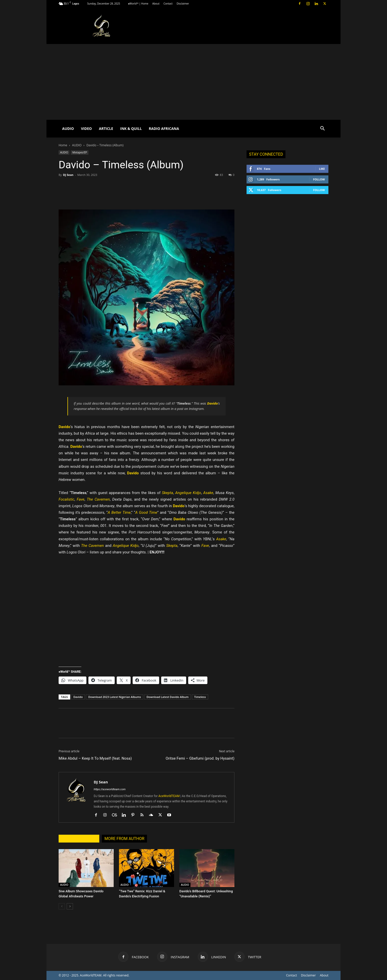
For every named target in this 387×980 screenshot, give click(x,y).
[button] (322, 129)
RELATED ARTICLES (79, 839)
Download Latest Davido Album (168, 697)
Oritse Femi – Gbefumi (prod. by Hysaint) (200, 758)
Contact (168, 4)
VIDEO (86, 129)
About (156, 4)
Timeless (200, 697)
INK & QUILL (131, 129)
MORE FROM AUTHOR (124, 839)
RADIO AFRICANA (164, 129)
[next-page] (70, 906)
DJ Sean (68, 175)
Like (322, 169)
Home (63, 145)
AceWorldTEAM (169, 796)
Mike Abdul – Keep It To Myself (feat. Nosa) (95, 758)
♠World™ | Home (138, 4)
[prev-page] (62, 906)
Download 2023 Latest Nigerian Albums (114, 697)
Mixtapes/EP (80, 152)
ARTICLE (106, 129)
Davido (78, 697)
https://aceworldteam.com (110, 789)
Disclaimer (183, 4)
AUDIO (68, 129)
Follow (319, 179)
